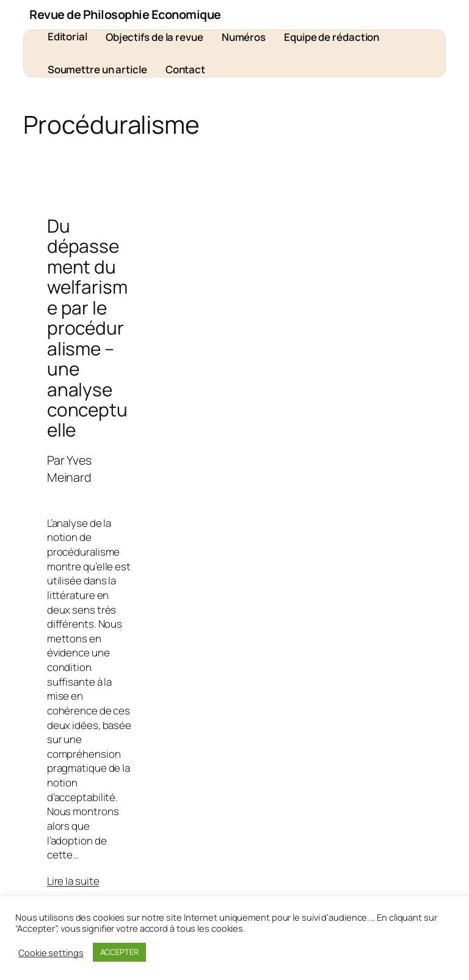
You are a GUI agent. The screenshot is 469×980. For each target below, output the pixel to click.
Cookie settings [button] (51, 953)
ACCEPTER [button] (119, 952)
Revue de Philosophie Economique (125, 14)
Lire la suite (73, 881)
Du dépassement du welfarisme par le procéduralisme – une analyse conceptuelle (87, 328)
